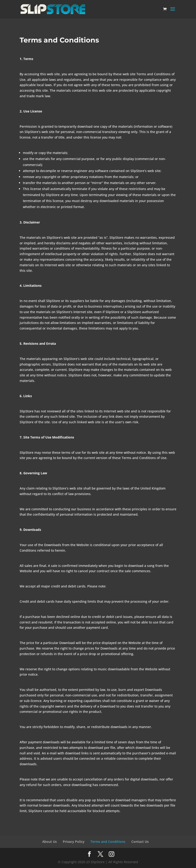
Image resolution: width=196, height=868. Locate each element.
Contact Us (140, 842)
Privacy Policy (74, 842)
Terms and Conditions (108, 842)
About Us (50, 842)
